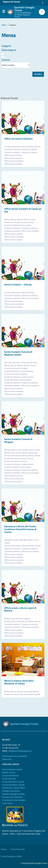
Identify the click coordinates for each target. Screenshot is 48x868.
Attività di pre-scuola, (13, 453)
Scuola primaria (9, 779)
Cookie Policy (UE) (18, 849)
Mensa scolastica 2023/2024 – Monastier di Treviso (20, 682)
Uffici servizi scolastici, (13, 155)
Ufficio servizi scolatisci (14, 164)
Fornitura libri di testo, (13, 147)
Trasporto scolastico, (13, 152)
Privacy (4, 849)
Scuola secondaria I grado (13, 782)
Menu (4, 12)
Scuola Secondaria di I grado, (16, 374)
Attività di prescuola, (30, 453)
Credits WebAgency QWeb (11, 856)
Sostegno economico (11, 791)
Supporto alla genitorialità (13, 794)
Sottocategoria (9, 50)
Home (4, 25)
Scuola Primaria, (27, 371)
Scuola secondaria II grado (13, 785)
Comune (6, 60)
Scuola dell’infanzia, (12, 371)
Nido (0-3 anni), (30, 219)
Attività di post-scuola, (31, 450)
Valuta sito (7, 759)
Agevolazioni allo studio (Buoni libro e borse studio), (22, 541)
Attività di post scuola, (13, 450)
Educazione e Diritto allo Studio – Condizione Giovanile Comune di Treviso (21, 529)
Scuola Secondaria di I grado (29, 694)
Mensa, (25, 147)
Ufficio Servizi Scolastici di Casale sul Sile (23, 210)
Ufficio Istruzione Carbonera (18, 139)
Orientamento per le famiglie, (16, 368)
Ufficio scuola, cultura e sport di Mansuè (20, 609)
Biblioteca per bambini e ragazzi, (17, 619)
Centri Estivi (7, 803)
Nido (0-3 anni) (9, 772)
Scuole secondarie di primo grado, (18, 225)
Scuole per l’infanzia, (13, 149)
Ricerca (38, 74)
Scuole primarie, (28, 222)
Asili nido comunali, (12, 363)
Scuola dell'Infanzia (10, 775)
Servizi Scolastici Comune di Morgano (18, 441)
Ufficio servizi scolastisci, (14, 161)
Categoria (6, 46)
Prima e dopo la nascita (12, 769)
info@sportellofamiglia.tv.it (20, 751)
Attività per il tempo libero (14, 788)
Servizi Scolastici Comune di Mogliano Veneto (18, 353)
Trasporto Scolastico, (30, 149)
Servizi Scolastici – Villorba (18, 285)
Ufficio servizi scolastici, (14, 158)
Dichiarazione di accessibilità (14, 756)
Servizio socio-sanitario (12, 797)
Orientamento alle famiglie (14, 800)
